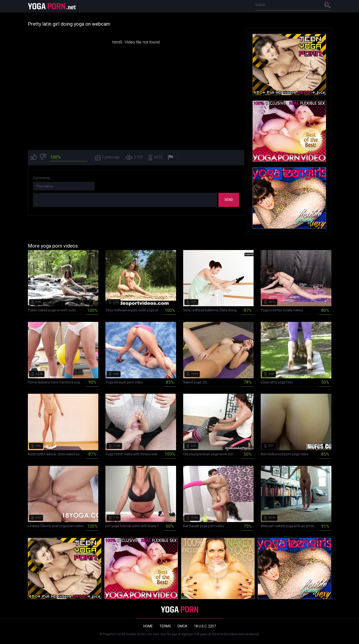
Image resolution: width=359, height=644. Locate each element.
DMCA (182, 626)
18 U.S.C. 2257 (205, 626)
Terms (165, 626)
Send (229, 200)
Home (148, 626)
